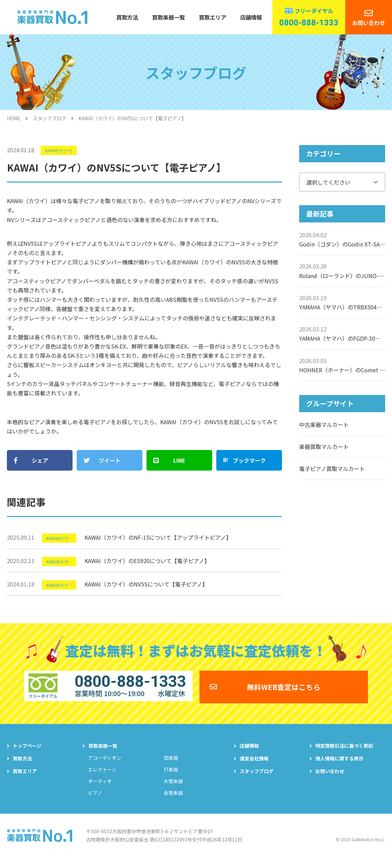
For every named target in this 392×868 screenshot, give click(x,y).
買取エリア (213, 17)
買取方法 (127, 17)
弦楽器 (171, 765)
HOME (14, 118)
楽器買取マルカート (324, 447)
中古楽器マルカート (324, 425)
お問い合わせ (369, 23)
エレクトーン (102, 776)
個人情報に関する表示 (339, 765)
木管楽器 (173, 788)
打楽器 (171, 776)
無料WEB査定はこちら (284, 691)
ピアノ (95, 800)
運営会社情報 (254, 765)
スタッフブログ (50, 118)
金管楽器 (173, 800)
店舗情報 (251, 17)
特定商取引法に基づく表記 (344, 752)
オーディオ (100, 788)
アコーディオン (105, 765)
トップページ (27, 752)
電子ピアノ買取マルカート (332, 469)
